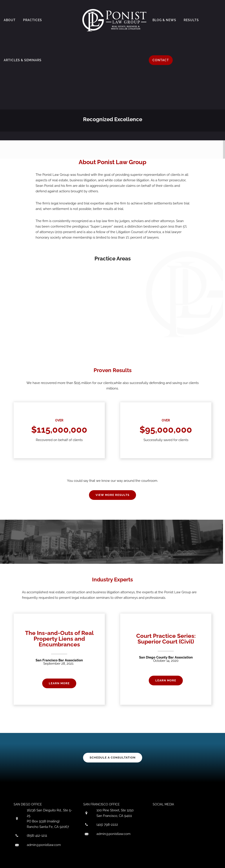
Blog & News (164, 20)
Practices (33, 20)
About (10, 20)
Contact (161, 60)
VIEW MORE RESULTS (112, 495)
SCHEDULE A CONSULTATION (113, 758)
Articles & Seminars (23, 60)
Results (191, 20)
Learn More (59, 683)
